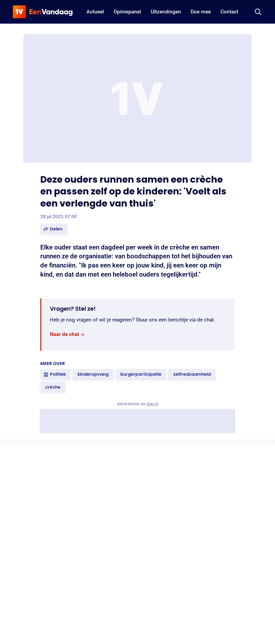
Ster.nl (152, 404)
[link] (67, 334)
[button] (54, 229)
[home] (43, 12)
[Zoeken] (258, 12)
